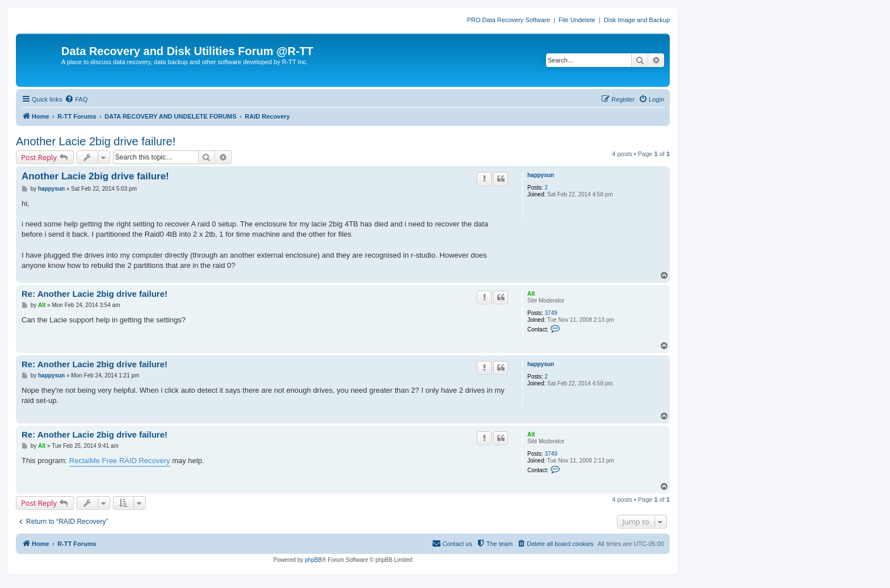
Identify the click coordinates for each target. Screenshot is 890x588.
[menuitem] (76, 99)
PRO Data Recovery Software (509, 20)
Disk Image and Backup (637, 20)
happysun (541, 175)
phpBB (313, 560)
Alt (531, 294)
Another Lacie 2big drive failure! (96, 141)
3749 (551, 313)
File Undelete (577, 20)
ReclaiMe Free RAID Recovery (120, 461)
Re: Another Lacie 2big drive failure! (95, 294)
